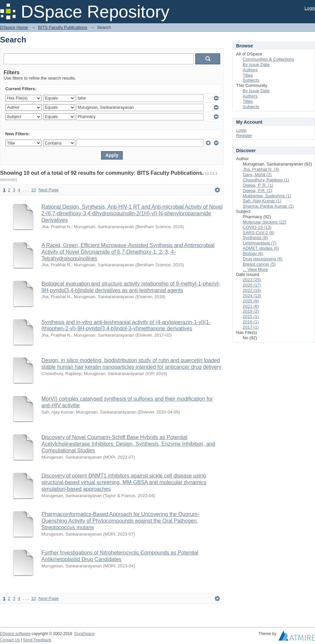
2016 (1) (251, 322)
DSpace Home (14, 27)
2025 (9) (251, 301)
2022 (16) (252, 290)
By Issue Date (256, 64)
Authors (250, 70)
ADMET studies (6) (261, 248)
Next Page (49, 190)
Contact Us (10, 640)
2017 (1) (251, 327)
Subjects (251, 80)
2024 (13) (252, 296)
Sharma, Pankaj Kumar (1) (268, 206)
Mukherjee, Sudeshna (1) (267, 196)
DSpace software (15, 634)
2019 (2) (251, 311)
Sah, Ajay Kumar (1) (262, 201)
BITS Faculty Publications (63, 27)
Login (310, 8)
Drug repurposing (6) (263, 259)
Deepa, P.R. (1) (257, 191)
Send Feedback (37, 640)
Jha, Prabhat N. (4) (261, 169)
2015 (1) (251, 317)
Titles (248, 75)
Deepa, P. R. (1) (258, 185)
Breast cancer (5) (259, 264)
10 (33, 190)
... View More (255, 269)
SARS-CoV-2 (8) (258, 233)
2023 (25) (252, 280)
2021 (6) (251, 306)
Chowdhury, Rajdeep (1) (266, 180)
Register (244, 135)
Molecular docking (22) (265, 222)
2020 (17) (252, 285)
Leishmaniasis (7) (260, 243)
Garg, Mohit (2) (257, 175)
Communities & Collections (268, 59)
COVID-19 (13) (257, 227)
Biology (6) (253, 254)
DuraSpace (84, 634)
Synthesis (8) (255, 238)
